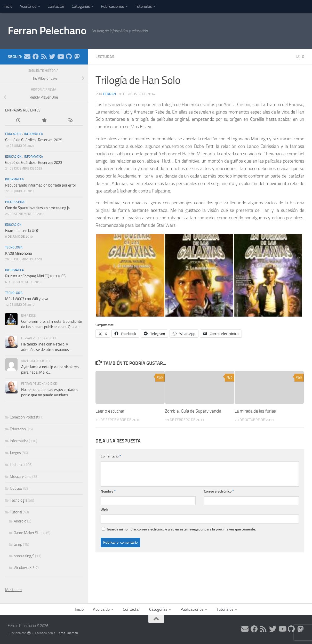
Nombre (108, 491)
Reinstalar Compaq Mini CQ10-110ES (35, 276)
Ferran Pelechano (47, 31)
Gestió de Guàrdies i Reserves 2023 (34, 163)
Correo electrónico (219, 491)
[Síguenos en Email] (27, 57)
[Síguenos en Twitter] (52, 57)
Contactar (56, 6)
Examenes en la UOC (22, 231)
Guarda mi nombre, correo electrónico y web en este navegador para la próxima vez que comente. (181, 529)
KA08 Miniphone (19, 253)
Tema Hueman (67, 633)
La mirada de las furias (255, 411)
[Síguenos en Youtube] (60, 57)
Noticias (16, 488)
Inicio (8, 6)
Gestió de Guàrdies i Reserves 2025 (34, 140)
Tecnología (14, 247)
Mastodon (13, 590)
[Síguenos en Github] (69, 57)
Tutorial (16, 512)
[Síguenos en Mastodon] (77, 57)
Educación (13, 134)
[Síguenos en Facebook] (36, 57)
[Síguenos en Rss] (44, 57)
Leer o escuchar (110, 411)
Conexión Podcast (24, 417)
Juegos (15, 453)
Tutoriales (143, 6)
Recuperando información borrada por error (41, 185)
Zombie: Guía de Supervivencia (193, 411)
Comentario (111, 456)
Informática (34, 134)
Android (20, 521)
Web (104, 510)
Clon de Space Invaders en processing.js (37, 208)
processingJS (15, 202)
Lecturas (105, 57)
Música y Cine (21, 477)
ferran (109, 94)
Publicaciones (112, 6)
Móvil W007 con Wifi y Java (27, 299)
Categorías (81, 6)
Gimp (18, 544)
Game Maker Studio (30, 533)
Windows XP (24, 568)
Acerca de (28, 6)
